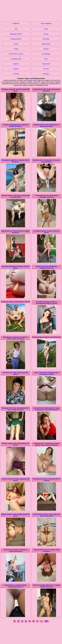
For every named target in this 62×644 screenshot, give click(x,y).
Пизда (16, 49)
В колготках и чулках (16, 54)
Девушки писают (16, 34)
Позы (46, 59)
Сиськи (46, 34)
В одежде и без (16, 59)
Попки (16, 44)
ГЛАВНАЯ (16, 23)
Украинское (46, 64)
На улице (46, 39)
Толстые (46, 69)
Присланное (46, 44)
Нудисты (16, 64)
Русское (16, 74)
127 (46, 621)
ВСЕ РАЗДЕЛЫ (46, 23)
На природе (46, 54)
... (41, 621)
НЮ (16, 29)
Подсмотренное (16, 39)
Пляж (46, 29)
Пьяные (46, 49)
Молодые (46, 74)
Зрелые (16, 69)
